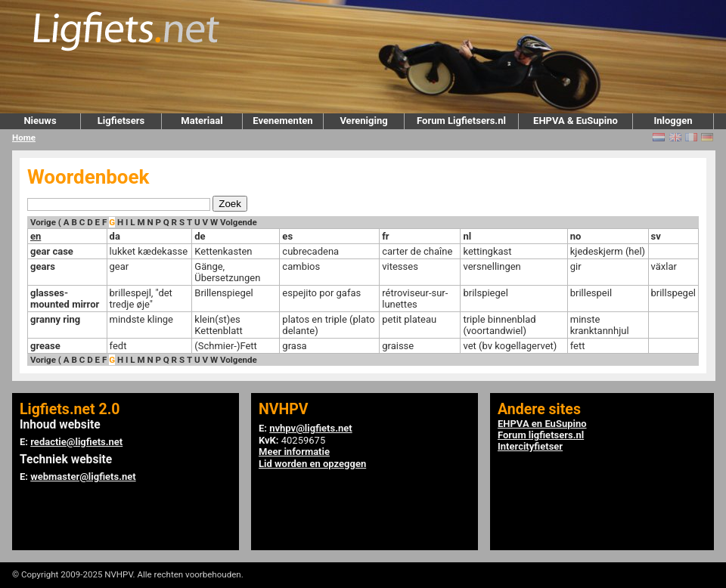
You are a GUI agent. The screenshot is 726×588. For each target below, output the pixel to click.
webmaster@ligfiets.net (83, 477)
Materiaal (202, 121)
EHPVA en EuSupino (542, 424)
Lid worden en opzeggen (312, 464)
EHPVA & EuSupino (576, 121)
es (287, 236)
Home (24, 138)
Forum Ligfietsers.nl (461, 121)
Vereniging (363, 121)
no (576, 236)
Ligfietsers (121, 121)
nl (467, 236)
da (115, 236)
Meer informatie (294, 452)
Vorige (43, 222)
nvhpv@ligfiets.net (310, 428)
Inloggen (673, 121)
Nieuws (40, 121)
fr (385, 236)
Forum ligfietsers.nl (541, 435)
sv (656, 236)
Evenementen (282, 121)
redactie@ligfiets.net (76, 442)
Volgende (239, 222)
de (200, 236)
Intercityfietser (530, 446)
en (36, 236)
